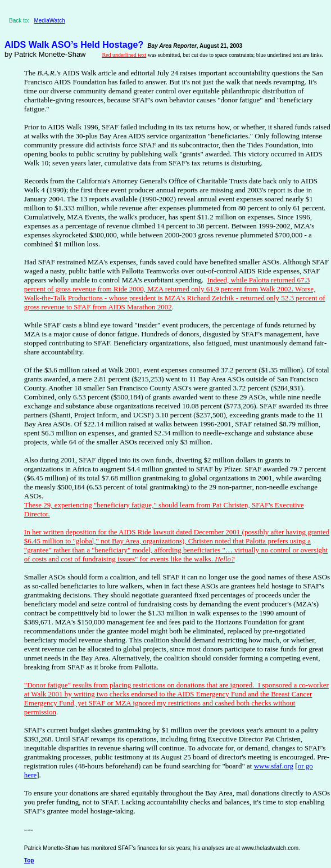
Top (29, 860)
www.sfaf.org (274, 766)
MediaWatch (49, 21)
